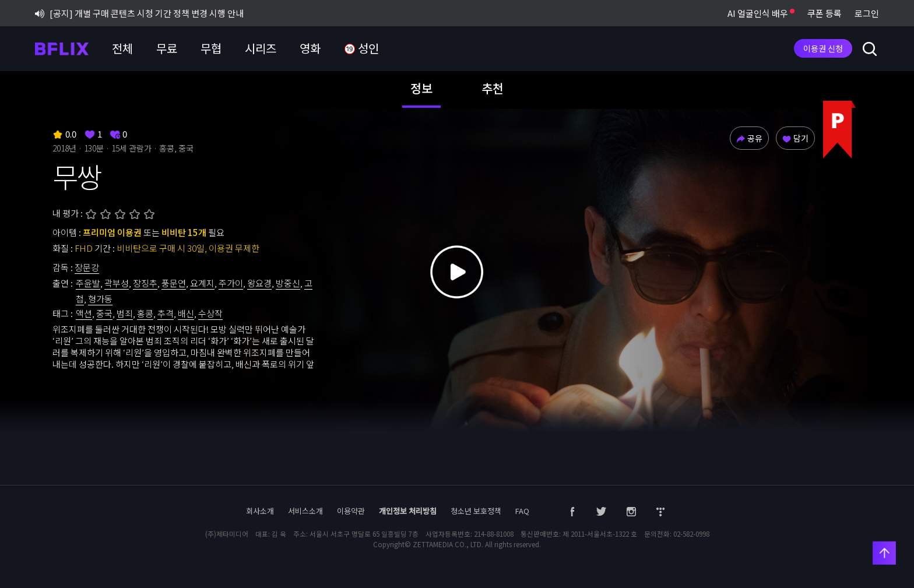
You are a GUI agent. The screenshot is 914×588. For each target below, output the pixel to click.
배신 (186, 313)
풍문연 (174, 283)
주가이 (231, 283)
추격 (166, 313)
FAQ (522, 511)
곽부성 (117, 283)
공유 (749, 138)
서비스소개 (305, 511)
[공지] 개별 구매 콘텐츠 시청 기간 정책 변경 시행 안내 (139, 13)
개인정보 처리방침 (408, 511)
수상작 (210, 313)
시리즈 (261, 48)
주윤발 (88, 283)
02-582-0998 (691, 534)
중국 (104, 313)
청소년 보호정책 (476, 511)
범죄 (125, 313)
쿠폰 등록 (825, 13)
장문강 (87, 267)
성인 (361, 49)
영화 (310, 48)
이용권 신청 (823, 48)
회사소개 (260, 511)
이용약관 (351, 511)
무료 (167, 48)
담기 (795, 138)
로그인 (867, 13)
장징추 (145, 283)
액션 (84, 313)
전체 (122, 48)
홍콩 (145, 313)
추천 (493, 88)
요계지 (202, 283)
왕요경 (259, 283)
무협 (211, 48)
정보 (421, 88)
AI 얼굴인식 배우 (761, 13)
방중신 (288, 283)
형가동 (100, 299)
